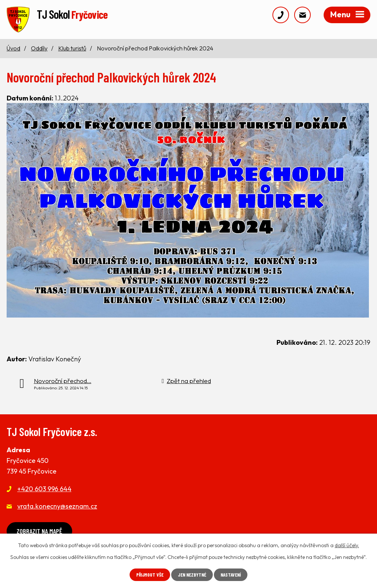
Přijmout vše (147, 575)
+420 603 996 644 (44, 491)
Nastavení (233, 575)
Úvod (13, 50)
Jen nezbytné (192, 575)
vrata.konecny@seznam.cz (57, 508)
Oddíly (39, 50)
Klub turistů (72, 50)
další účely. (347, 545)
